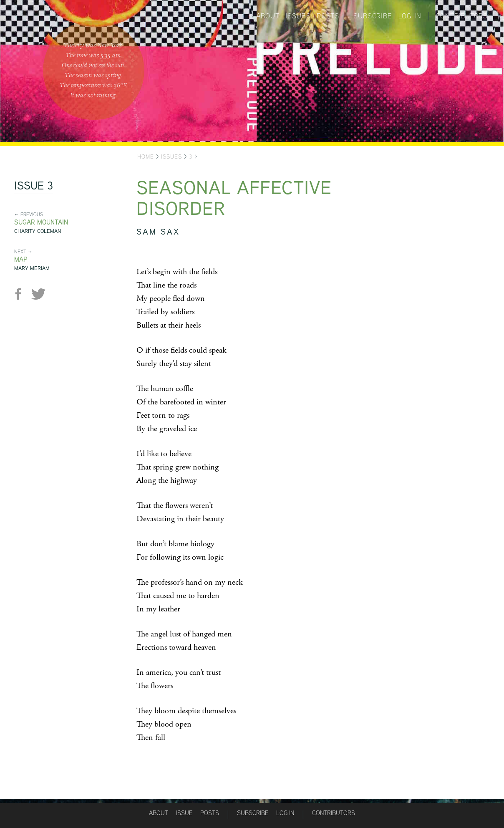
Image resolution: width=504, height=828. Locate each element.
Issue (184, 813)
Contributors (462, 16)
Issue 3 (34, 187)
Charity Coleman (38, 231)
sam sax (158, 231)
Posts (328, 16)
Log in (410, 16)
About (268, 16)
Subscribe (373, 16)
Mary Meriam (32, 268)
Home (146, 157)
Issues (298, 16)
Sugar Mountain (41, 222)
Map (21, 259)
